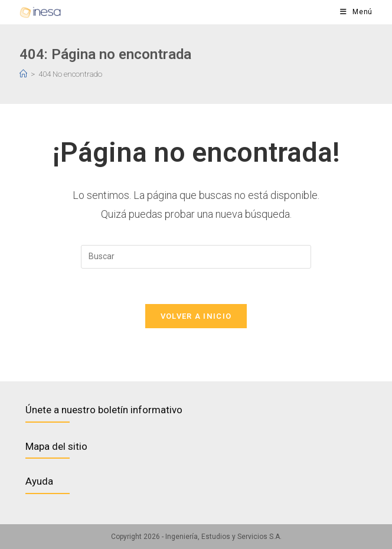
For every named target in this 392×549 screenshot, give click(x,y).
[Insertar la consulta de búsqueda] (196, 257)
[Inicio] (23, 74)
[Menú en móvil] (356, 12)
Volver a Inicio (196, 316)
